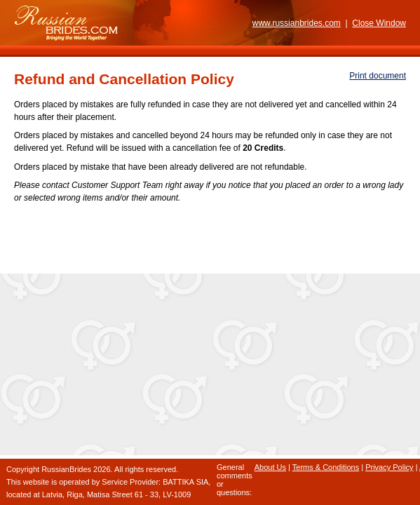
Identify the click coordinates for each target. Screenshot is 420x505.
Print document (378, 76)
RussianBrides (66, 469)
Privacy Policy (389, 467)
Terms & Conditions (326, 467)
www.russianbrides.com (297, 23)
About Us (270, 467)
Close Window (379, 23)
